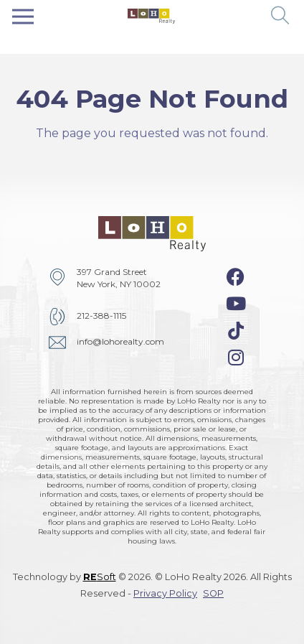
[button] (281, 16)
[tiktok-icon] (236, 331)
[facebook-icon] (236, 277)
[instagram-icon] (236, 358)
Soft (100, 577)
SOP (213, 593)
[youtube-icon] (236, 304)
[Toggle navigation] (23, 16)
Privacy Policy (165, 593)
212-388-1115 (101, 316)
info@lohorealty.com (120, 341)
